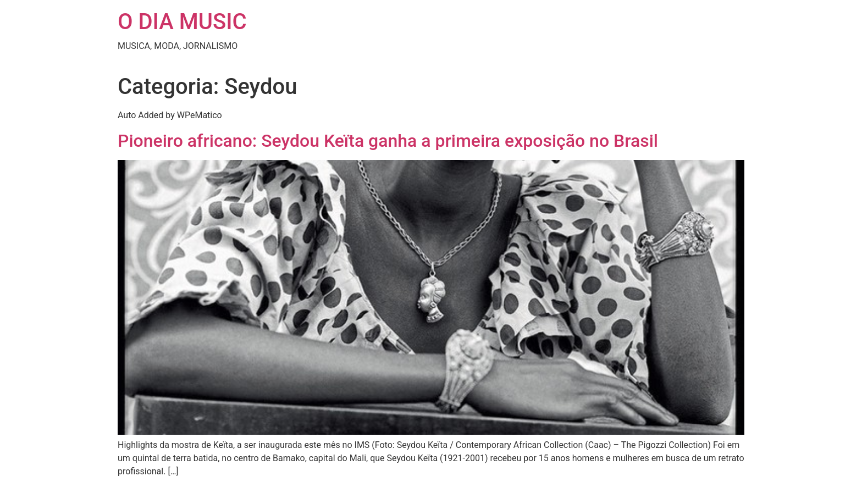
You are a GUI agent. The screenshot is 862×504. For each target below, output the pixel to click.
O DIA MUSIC (182, 22)
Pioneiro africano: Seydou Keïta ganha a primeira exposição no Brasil (388, 141)
